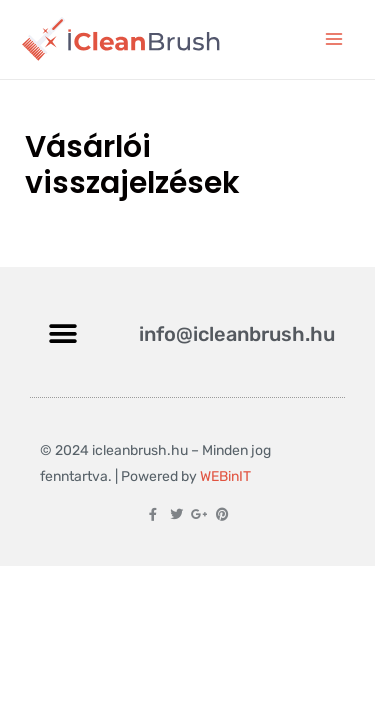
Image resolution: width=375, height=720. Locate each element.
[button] (62, 334)
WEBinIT (225, 476)
